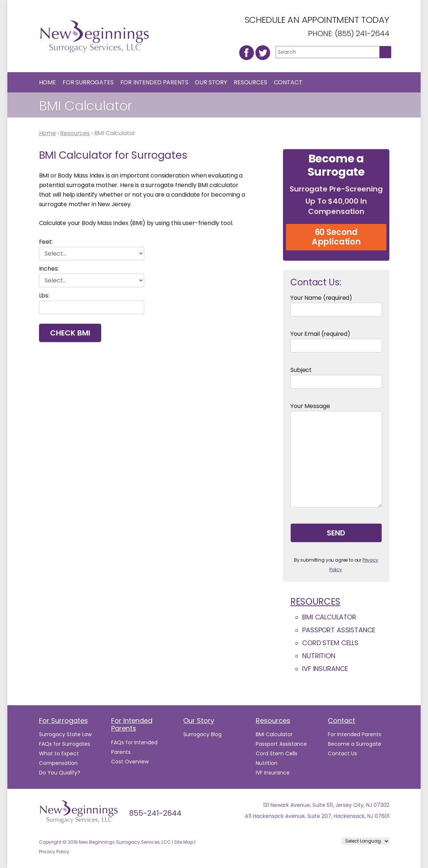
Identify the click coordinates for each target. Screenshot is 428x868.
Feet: (46, 242)
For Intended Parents (154, 82)
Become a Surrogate (355, 744)
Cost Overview (130, 762)
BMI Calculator (329, 617)
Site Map (184, 842)
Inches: (49, 269)
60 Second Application (336, 237)
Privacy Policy (54, 852)
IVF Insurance (325, 669)
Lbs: (44, 296)
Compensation (58, 763)
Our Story (211, 82)
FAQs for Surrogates (65, 744)
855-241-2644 (155, 813)
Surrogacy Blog (202, 734)
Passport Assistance (339, 630)
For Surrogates (88, 82)
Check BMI (70, 333)
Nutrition (319, 656)
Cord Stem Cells (330, 643)
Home (47, 82)
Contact (288, 82)
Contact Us (342, 753)
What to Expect (59, 753)
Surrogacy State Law (65, 734)
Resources (250, 82)
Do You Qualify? (60, 773)
